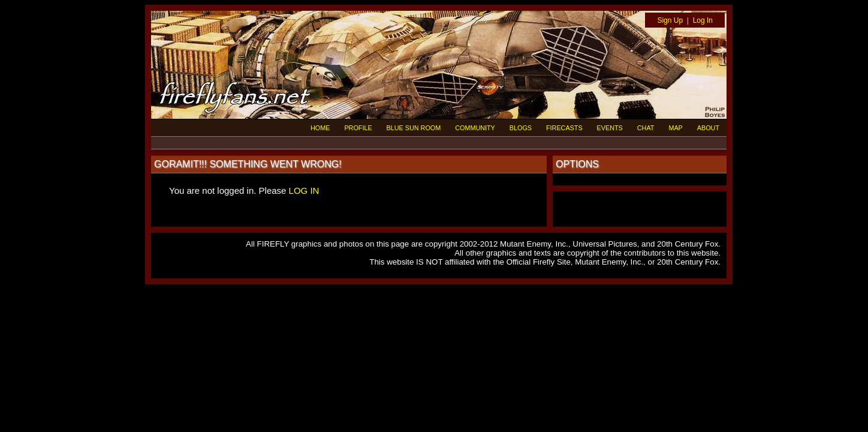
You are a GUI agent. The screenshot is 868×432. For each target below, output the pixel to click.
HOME (320, 128)
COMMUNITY (475, 128)
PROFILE (358, 128)
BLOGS (521, 128)
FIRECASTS (564, 128)
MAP (675, 128)
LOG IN (304, 190)
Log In (703, 20)
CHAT (646, 128)
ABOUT (708, 128)
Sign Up (670, 20)
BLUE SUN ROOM (414, 128)
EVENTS (610, 128)
